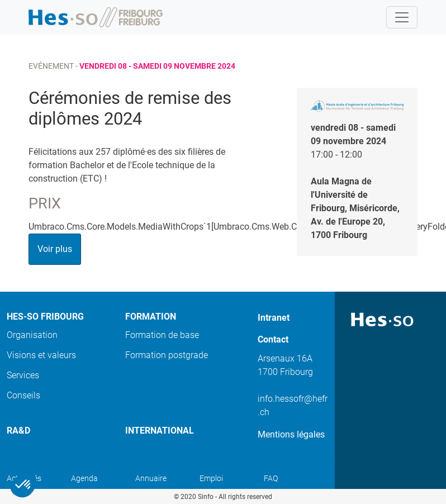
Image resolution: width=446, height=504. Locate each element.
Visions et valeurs (41, 355)
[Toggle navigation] (402, 17)
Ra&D (18, 431)
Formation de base (162, 335)
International (160, 431)
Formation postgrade (167, 355)
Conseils (23, 395)
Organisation (32, 335)
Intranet (274, 318)
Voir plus (55, 249)
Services (23, 375)
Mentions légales (291, 434)
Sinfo (206, 497)
